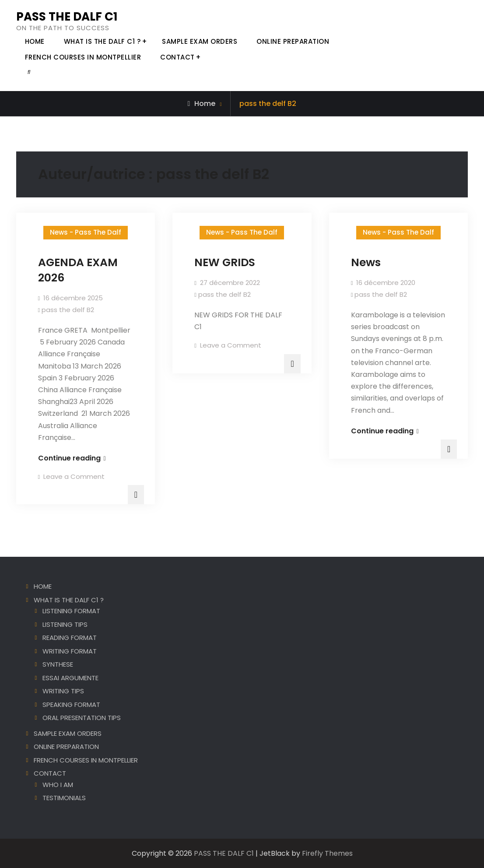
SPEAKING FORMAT (71, 705)
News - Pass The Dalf (86, 232)
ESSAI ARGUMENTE (70, 678)
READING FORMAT (70, 638)
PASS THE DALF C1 (67, 17)
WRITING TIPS (63, 691)
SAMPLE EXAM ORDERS (200, 41)
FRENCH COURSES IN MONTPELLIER (83, 57)
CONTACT (177, 57)
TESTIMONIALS (64, 798)
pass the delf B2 (68, 310)
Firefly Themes (327, 853)
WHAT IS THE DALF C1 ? (102, 41)
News (366, 262)
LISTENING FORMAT (71, 611)
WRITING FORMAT (70, 651)
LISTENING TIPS (65, 624)
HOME (35, 41)
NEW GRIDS (225, 262)
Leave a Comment (74, 476)
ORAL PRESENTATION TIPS (82, 718)
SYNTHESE (58, 664)
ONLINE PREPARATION (293, 41)
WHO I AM (58, 785)
